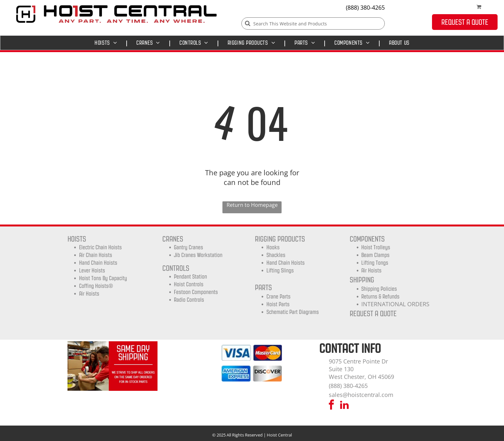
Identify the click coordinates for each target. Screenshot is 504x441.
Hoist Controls (189, 284)
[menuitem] (107, 43)
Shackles (276, 255)
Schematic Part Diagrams (293, 312)
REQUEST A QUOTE (373, 313)
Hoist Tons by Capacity (103, 278)
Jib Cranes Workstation (198, 255)
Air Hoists (89, 294)
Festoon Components (196, 292)
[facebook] (331, 406)
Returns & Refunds (380, 297)
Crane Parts (279, 297)
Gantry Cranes (189, 247)
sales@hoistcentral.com (361, 395)
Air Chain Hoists (96, 255)
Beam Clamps (375, 255)
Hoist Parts (278, 304)
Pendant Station (190, 277)
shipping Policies (379, 289)
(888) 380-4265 (365, 7)
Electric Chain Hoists (100, 247)
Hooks (273, 247)
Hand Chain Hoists (98, 263)
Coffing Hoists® (96, 286)
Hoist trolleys (376, 247)
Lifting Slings (280, 271)
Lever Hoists (92, 271)
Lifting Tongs (375, 263)
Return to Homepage (252, 205)
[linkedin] (345, 406)
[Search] (313, 23)
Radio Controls (189, 300)
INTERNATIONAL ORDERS (395, 304)
